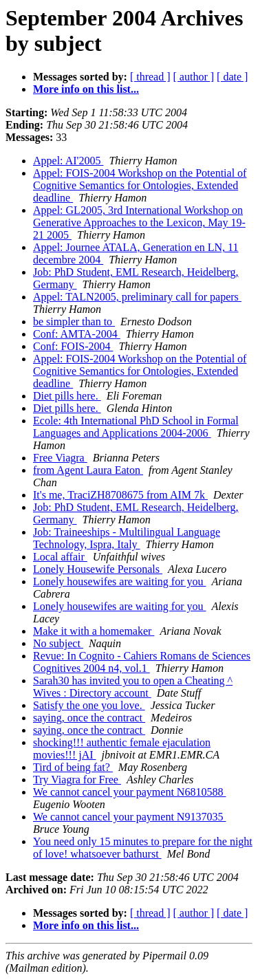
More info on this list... (86, 89)
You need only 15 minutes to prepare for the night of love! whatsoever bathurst (143, 848)
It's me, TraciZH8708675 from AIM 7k (120, 495)
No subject (58, 643)
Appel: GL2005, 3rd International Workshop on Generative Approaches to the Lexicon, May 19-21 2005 (139, 222)
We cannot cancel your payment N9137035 (129, 817)
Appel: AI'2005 (68, 161)
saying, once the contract (89, 718)
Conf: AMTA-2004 (77, 334)
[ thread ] (150, 77)
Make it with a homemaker (94, 631)
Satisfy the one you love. (89, 705)
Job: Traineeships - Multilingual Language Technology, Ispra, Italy (127, 538)
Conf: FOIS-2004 (73, 346)
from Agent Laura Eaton (88, 470)
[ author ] (194, 77)
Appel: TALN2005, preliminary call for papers (137, 297)
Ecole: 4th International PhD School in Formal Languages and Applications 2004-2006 (136, 427)
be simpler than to (74, 322)
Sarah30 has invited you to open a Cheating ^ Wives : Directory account (133, 687)
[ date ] (232, 77)
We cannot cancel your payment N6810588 (129, 792)
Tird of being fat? (73, 767)
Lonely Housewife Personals (98, 569)
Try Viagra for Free (77, 780)
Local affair (60, 557)
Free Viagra (60, 458)
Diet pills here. (67, 396)
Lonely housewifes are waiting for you (119, 581)
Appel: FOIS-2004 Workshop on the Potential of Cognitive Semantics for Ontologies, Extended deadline (140, 185)
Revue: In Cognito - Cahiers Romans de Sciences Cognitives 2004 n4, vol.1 (142, 662)
